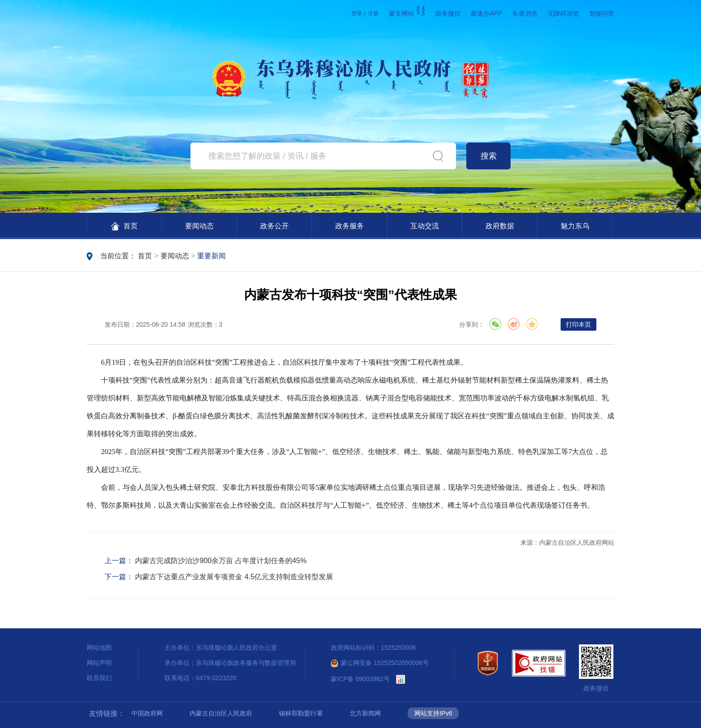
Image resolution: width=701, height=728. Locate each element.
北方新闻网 (365, 713)
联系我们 (99, 678)
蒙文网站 (407, 13)
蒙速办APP (486, 13)
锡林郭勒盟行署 (301, 713)
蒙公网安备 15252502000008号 (380, 663)
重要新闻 (211, 256)
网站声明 (99, 663)
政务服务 (350, 226)
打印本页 (579, 324)
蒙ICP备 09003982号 (360, 679)
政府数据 (500, 226)
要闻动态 (199, 226)
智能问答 (602, 13)
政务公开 (274, 226)
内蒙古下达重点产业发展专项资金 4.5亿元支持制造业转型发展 (234, 577)
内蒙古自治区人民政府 (221, 713)
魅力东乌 (575, 226)
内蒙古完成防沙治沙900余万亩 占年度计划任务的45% (221, 561)
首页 (124, 226)
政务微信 (448, 13)
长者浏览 (525, 13)
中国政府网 (147, 713)
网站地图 (99, 648)
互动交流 (425, 226)
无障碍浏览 (563, 13)
